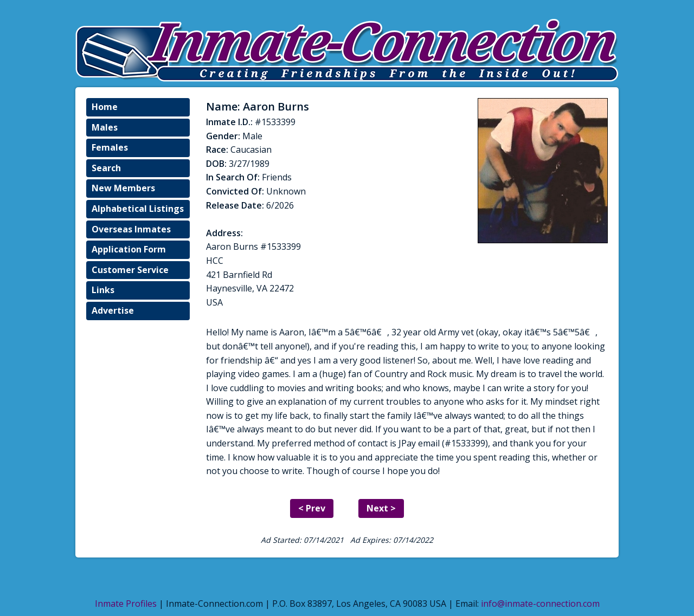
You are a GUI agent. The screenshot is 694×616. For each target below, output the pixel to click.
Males (105, 127)
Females (110, 147)
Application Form (129, 249)
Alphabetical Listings (138, 209)
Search (106, 168)
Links (103, 290)
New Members (123, 188)
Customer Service (130, 270)
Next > (381, 508)
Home (105, 107)
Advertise (113, 310)
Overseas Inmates (131, 229)
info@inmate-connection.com (540, 604)
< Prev (312, 508)
